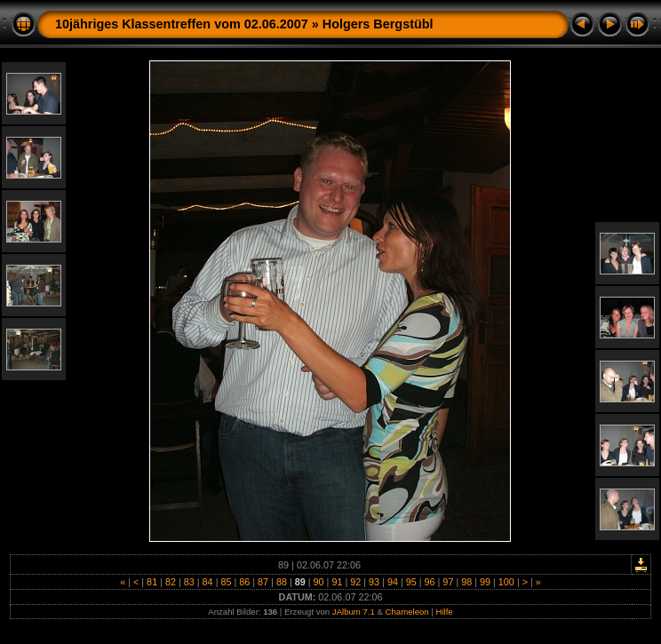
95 (411, 582)
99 (485, 582)
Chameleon (407, 612)
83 (189, 582)
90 (319, 582)
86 (244, 582)
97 (448, 582)
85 (226, 582)
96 (430, 582)
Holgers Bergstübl (378, 24)
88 (282, 582)
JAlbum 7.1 (354, 612)
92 (355, 582)
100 (506, 582)
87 (263, 582)
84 (208, 582)
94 (393, 582)
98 (466, 582)
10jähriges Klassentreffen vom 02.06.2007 (182, 24)
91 (337, 582)
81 (152, 582)
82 (171, 582)
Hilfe (445, 612)
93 (374, 582)
